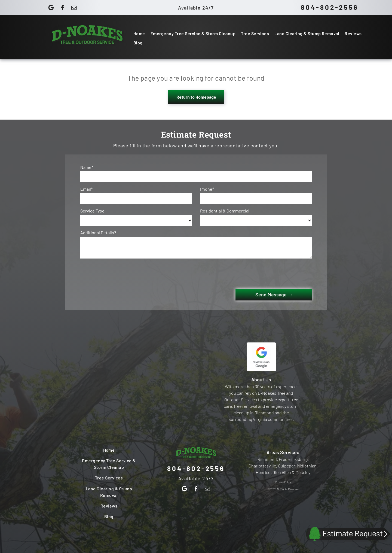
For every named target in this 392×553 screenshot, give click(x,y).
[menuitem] (139, 33)
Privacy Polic (282, 482)
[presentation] (122, 273)
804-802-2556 (330, 7)
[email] (74, 8)
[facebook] (62, 8)
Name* (87, 167)
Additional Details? (98, 233)
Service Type (92, 211)
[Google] (51, 8)
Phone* (207, 189)
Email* (86, 189)
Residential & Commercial (225, 211)
